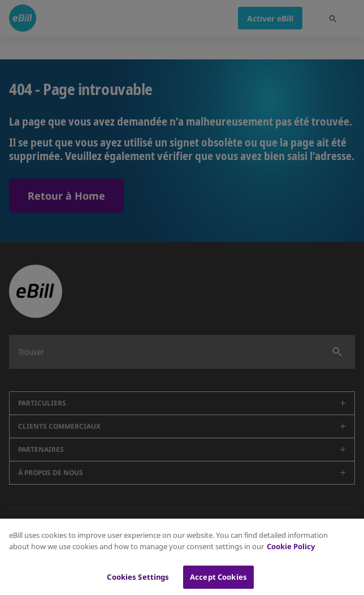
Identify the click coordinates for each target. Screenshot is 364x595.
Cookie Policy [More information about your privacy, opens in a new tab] (291, 551)
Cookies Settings (138, 582)
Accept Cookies (218, 582)
